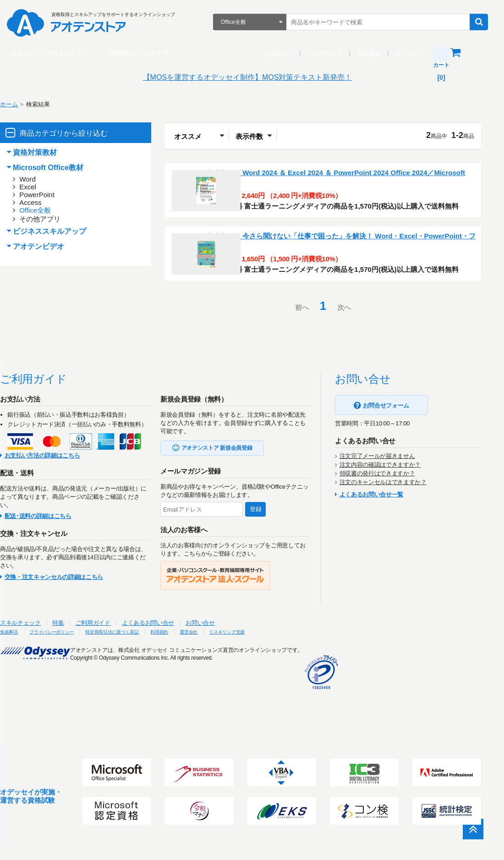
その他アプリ (51, 219)
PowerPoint (48, 195)
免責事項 (23, 688)
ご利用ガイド (329, 53)
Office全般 (47, 210)
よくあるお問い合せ (159, 680)
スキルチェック (32, 680)
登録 (267, 566)
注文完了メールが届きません (389, 513)
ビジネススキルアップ (61, 231)
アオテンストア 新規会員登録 (228, 505)
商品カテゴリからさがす (48, 53)
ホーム (20, 104)
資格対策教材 (46, 152)
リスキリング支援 (290, 688)
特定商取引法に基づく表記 (151, 688)
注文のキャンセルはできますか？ (394, 539)
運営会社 (244, 688)
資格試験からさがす (140, 53)
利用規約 (209, 688)
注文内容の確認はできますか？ (392, 521)
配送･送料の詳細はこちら (49, 573)
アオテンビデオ (50, 246)
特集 (69, 680)
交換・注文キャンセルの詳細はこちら (65, 634)
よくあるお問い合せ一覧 (383, 551)
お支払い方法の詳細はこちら (54, 512)
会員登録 (373, 53)
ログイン (411, 53)
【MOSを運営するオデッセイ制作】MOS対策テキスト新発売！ (252, 77)
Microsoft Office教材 (60, 168)
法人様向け (282, 53)
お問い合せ (211, 680)
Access (42, 202)
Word (39, 179)
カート (471, 53)
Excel (39, 187)
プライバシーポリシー (75, 688)
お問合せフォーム (397, 462)
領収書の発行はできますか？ (389, 530)
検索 (483, 22)
